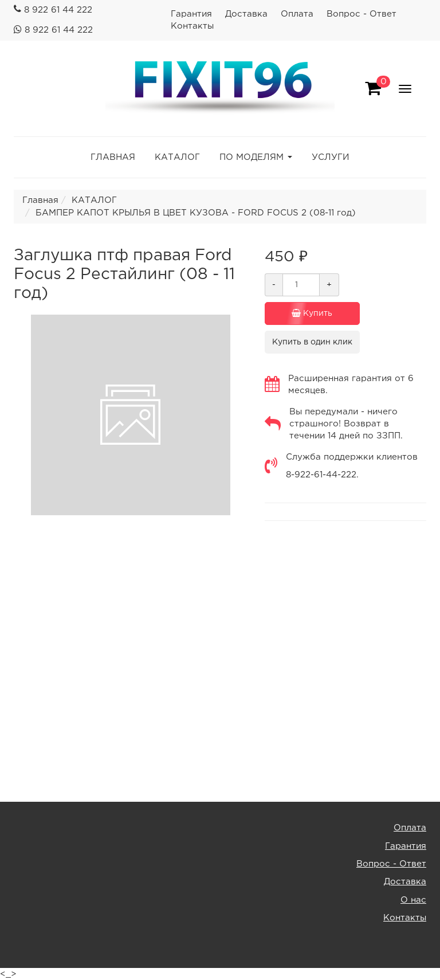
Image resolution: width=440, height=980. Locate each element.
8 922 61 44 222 (58, 10)
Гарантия (191, 14)
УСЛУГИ (331, 157)
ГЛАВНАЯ (113, 157)
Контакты (192, 26)
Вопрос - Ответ (362, 14)
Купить (304, 313)
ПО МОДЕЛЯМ (252, 157)
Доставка (246, 14)
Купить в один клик (312, 342)
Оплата (297, 14)
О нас (413, 900)
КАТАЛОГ (177, 157)
